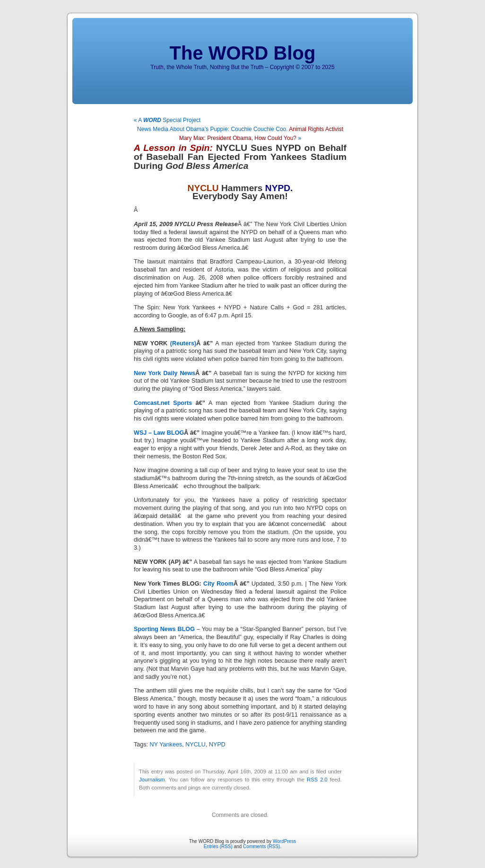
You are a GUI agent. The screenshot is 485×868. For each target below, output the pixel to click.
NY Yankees (166, 745)
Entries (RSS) (218, 846)
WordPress (284, 841)
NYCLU (195, 745)
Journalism (152, 780)
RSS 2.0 (317, 780)
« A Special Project (167, 120)
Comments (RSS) (261, 846)
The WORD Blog (243, 53)
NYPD (217, 745)
